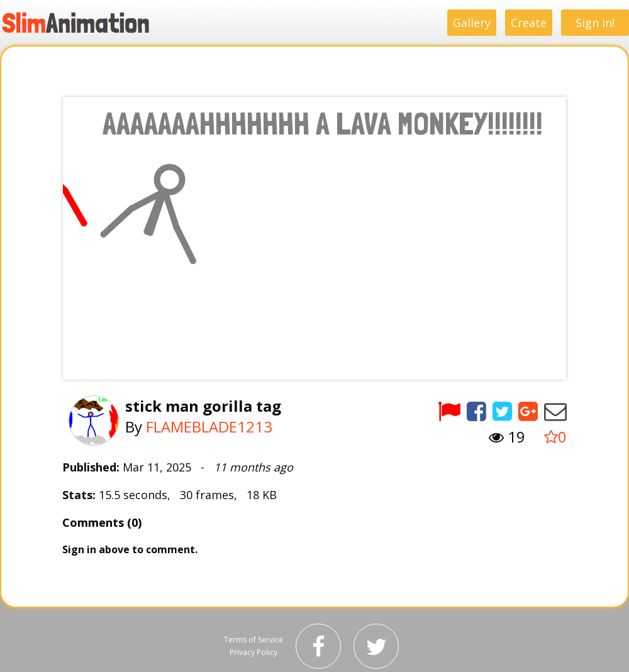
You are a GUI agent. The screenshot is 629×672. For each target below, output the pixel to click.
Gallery (472, 23)
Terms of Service (253, 640)
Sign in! (595, 23)
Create (529, 23)
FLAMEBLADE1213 (209, 427)
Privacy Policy (253, 652)
